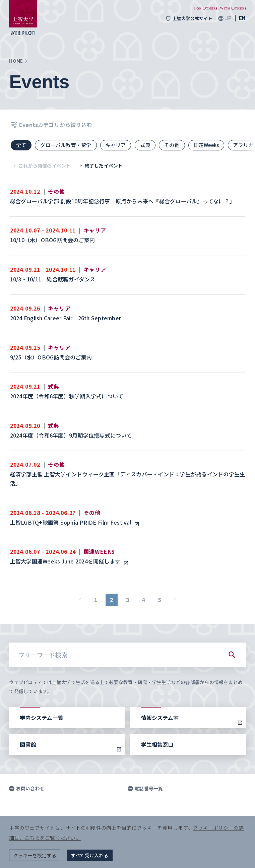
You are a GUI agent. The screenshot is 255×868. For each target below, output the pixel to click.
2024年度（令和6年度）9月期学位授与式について (72, 435)
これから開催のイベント (41, 166)
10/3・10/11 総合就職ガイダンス (53, 279)
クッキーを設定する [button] (35, 855)
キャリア (116, 145)
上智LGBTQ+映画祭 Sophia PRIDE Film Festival (72, 522)
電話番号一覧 (145, 789)
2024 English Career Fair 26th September (66, 318)
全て (21, 145)
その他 (172, 145)
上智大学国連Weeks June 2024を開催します (67, 561)
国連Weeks (206, 145)
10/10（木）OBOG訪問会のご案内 (53, 240)
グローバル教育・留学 (66, 145)
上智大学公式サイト (189, 18)
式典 (145, 145)
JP (228, 18)
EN (242, 18)
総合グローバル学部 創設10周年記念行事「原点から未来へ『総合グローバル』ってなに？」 (123, 201)
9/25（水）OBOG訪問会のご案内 (52, 357)
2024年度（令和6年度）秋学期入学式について (68, 396)
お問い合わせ (27, 789)
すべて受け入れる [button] (90, 855)
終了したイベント (100, 166)
